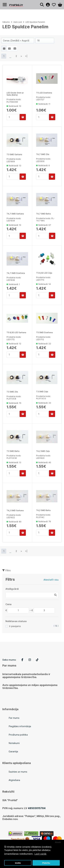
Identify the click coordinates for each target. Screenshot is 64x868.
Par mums (14, 718)
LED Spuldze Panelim (35, 22)
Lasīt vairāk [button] (40, 854)
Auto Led (18, 22)
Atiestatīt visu (51, 580)
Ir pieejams (15, 626)
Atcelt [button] (58, 842)
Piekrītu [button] (46, 863)
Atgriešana (14, 780)
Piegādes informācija (20, 726)
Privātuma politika (18, 735)
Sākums (6, 22)
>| (26, 56)
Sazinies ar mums (18, 772)
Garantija (13, 751)
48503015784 (37, 808)
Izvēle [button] (18, 863)
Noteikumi (14, 743)
